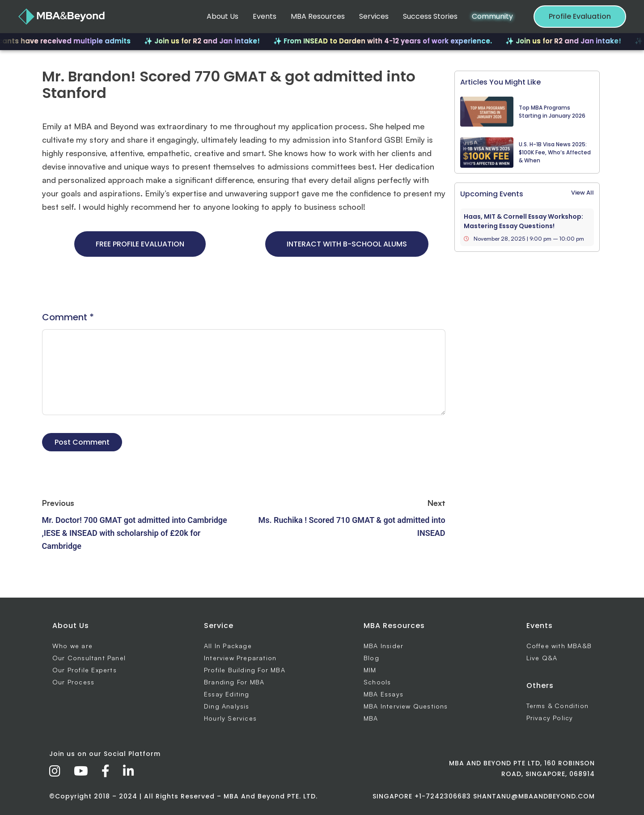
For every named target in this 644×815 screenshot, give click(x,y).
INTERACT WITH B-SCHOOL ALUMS (347, 244)
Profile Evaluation (580, 16)
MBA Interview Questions (406, 706)
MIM (370, 670)
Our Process (73, 682)
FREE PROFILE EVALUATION (140, 244)
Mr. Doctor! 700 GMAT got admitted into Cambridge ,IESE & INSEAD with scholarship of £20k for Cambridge (135, 533)
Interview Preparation (240, 658)
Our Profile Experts (85, 670)
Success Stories (430, 16)
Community (492, 16)
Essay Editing (227, 694)
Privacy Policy (550, 718)
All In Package (228, 646)
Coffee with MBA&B (559, 646)
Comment (68, 317)
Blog (371, 658)
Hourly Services (230, 718)
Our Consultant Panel (89, 658)
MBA (371, 718)
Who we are (72, 646)
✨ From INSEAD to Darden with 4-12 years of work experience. (388, 41)
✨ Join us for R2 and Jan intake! (207, 41)
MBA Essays (383, 694)
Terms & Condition (557, 706)
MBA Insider (383, 646)
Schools (377, 682)
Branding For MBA (234, 682)
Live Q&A (542, 658)
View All (583, 193)
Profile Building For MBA (245, 670)
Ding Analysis (227, 706)
